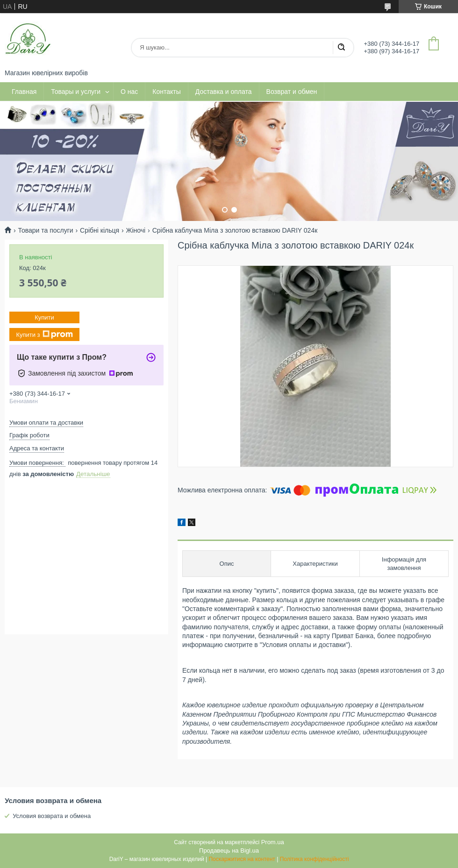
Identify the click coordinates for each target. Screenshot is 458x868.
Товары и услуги (76, 92)
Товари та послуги (45, 230)
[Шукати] (341, 48)
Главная (24, 92)
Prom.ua (273, 842)
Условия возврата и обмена (52, 816)
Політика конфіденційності (315, 859)
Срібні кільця (100, 230)
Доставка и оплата (224, 92)
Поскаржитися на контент (242, 859)
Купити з (44, 334)
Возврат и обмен (292, 92)
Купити (44, 317)
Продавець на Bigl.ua (229, 850)
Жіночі (136, 230)
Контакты (166, 92)
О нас (129, 92)
